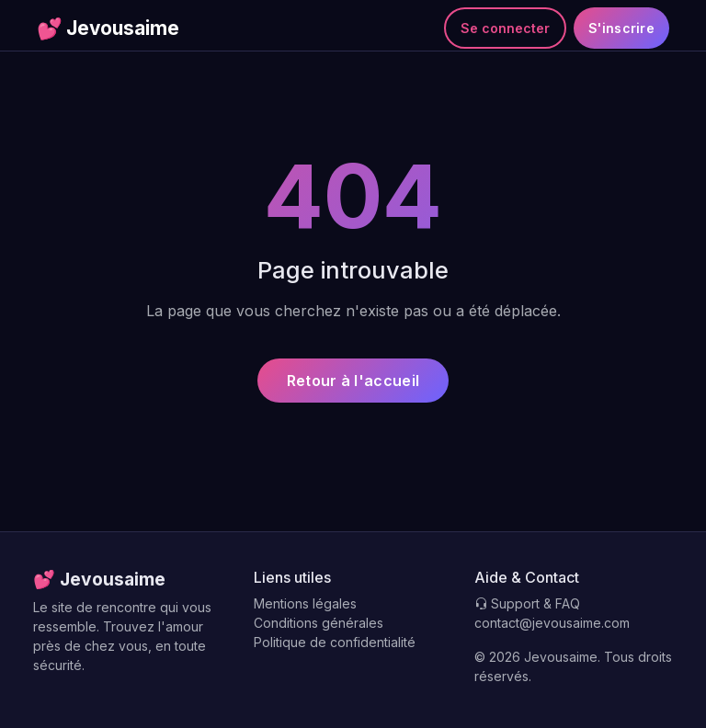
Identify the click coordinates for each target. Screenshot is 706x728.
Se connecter (505, 28)
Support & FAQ (527, 603)
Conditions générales (319, 623)
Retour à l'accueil (353, 381)
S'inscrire (621, 28)
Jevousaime (108, 28)
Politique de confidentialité (335, 642)
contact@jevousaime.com (552, 623)
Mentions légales (305, 603)
